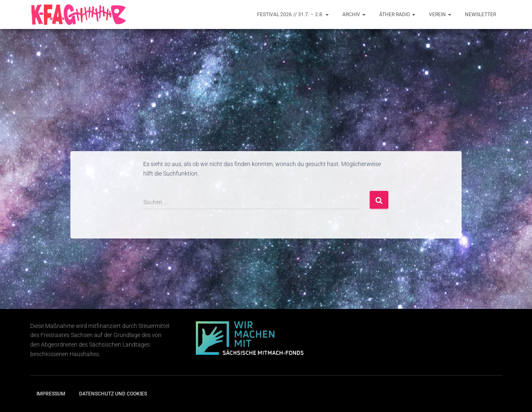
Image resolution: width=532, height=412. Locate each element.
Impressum (51, 394)
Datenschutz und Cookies (113, 394)
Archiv (354, 14)
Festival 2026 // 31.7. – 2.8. (293, 14)
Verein (440, 14)
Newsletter (480, 14)
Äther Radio (397, 14)
